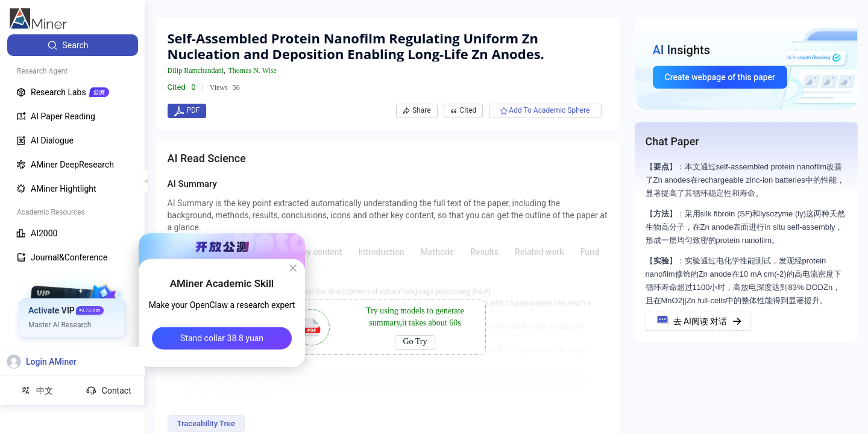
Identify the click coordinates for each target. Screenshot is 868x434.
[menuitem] (73, 45)
